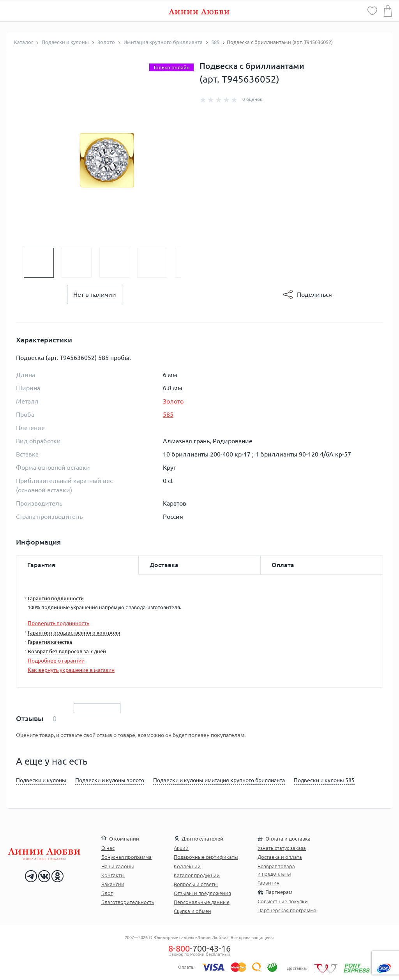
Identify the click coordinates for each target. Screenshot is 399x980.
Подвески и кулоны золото (110, 780)
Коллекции (187, 866)
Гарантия (268, 883)
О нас (108, 848)
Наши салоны (118, 866)
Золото (173, 401)
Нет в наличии (95, 294)
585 (168, 414)
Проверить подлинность (58, 623)
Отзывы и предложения (202, 893)
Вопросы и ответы (196, 884)
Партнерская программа (287, 910)
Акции (181, 848)
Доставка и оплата (280, 857)
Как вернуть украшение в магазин (71, 670)
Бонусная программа (126, 857)
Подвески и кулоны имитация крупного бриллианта (219, 780)
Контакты (113, 875)
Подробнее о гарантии (56, 661)
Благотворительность (128, 902)
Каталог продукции (197, 875)
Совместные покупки (283, 901)
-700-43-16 (199, 948)
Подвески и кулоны (41, 780)
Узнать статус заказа (282, 848)
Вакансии (113, 884)
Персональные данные (202, 902)
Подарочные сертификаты (206, 857)
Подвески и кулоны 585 (324, 780)
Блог (107, 893)
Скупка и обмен (192, 911)
